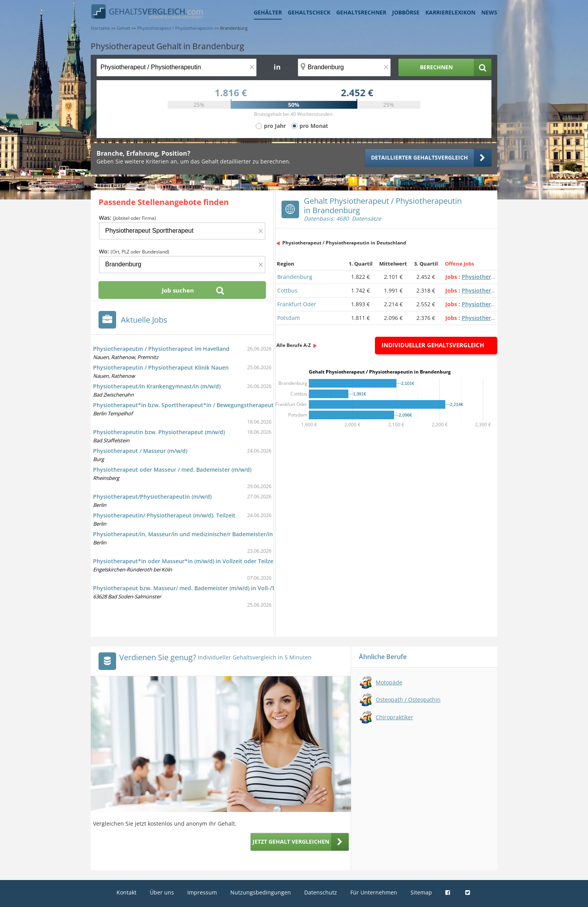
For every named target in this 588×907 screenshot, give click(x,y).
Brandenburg (295, 277)
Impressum (202, 892)
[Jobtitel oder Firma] (182, 231)
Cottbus (287, 290)
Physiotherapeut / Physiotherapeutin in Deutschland (344, 243)
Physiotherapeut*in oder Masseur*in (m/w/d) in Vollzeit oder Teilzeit (185, 561)
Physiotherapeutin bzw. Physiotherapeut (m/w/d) (159, 432)
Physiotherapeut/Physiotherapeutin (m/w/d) (152, 497)
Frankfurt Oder (297, 304)
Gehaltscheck (309, 12)
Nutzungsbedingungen (261, 892)
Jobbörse (406, 12)
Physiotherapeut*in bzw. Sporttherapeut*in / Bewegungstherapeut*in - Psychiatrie (205, 405)
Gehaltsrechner (361, 12)
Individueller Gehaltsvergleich (433, 345)
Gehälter (268, 12)
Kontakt (126, 892)
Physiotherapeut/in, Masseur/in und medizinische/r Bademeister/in (183, 534)
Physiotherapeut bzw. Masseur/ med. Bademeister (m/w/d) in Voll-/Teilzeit (192, 588)
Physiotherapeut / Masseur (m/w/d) (140, 451)
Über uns (162, 892)
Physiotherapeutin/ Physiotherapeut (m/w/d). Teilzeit (164, 515)
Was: (127, 218)
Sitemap (421, 892)
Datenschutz (321, 892)
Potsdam (289, 318)
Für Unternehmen (374, 892)
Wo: (134, 251)
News (489, 12)
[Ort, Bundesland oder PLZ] (344, 67)
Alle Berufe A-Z (294, 345)
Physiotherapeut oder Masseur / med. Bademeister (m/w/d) (172, 470)
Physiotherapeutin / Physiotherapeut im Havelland (161, 349)
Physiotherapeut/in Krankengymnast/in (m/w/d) (157, 386)
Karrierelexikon (450, 12)
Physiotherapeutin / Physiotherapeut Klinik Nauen (161, 367)
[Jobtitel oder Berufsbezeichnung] (177, 67)
